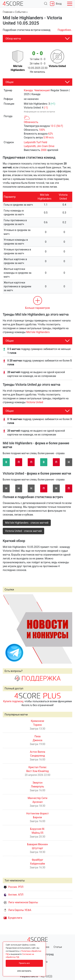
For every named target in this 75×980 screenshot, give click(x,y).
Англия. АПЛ (13, 895)
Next (67, 629)
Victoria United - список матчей (23, 531)
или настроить (24, 971)
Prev (8, 629)
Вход (56, 4)
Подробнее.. (65, 30)
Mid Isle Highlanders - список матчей (27, 523)
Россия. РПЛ (14, 887)
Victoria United (35, 402)
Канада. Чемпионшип (37, 90)
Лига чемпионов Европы (21, 902)
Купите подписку (13, 701)
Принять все (24, 963)
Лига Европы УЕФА (17, 910)
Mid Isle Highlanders (38, 332)
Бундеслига (13, 918)
